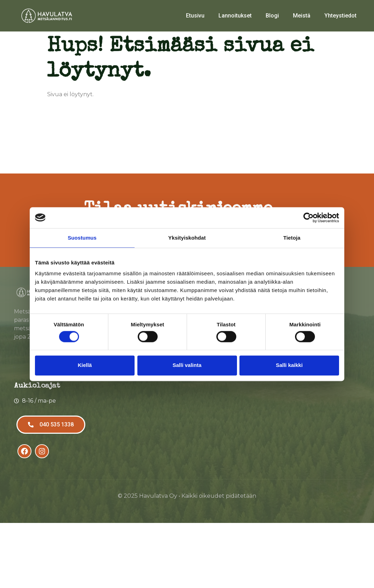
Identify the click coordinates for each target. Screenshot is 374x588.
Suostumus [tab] (82, 238)
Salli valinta (187, 365)
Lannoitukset (235, 16)
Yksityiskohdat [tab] (187, 238)
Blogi (272, 16)
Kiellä (85, 365)
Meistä (302, 16)
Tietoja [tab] (292, 238)
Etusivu (195, 16)
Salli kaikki (289, 365)
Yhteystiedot (340, 16)
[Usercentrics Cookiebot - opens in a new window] (308, 218)
